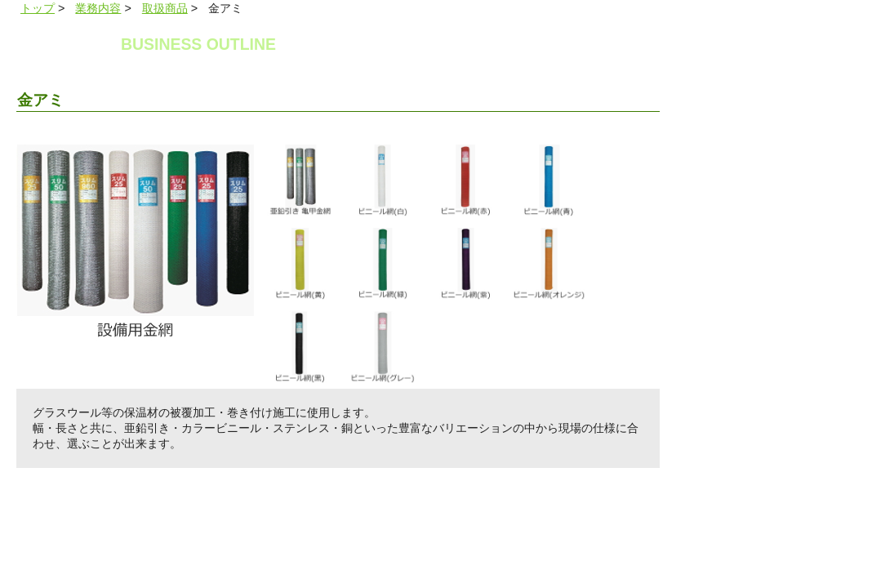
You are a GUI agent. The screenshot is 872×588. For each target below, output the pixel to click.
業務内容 (98, 8)
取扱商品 (165, 8)
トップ (38, 8)
